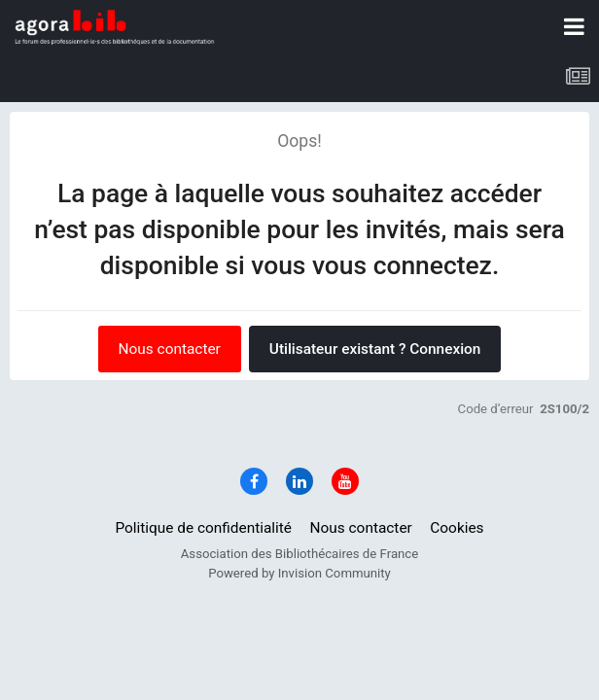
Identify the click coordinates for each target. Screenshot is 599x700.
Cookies (457, 528)
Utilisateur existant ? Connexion (375, 349)
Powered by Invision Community (299, 573)
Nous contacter (170, 349)
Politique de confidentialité (203, 528)
